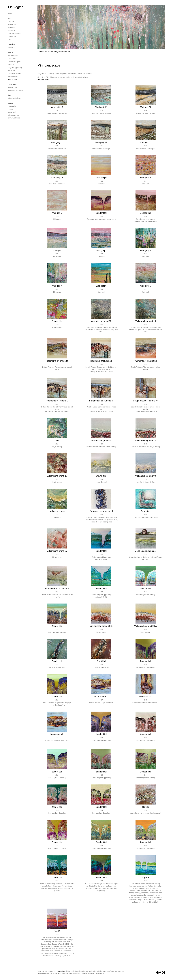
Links (10, 95)
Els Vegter (15, 7)
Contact (11, 103)
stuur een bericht (43, 79)
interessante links (14, 98)
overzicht (11, 47)
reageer (11, 109)
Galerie (10, 52)
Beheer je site (42, 52)
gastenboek (12, 112)
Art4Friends (12, 24)
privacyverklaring (14, 118)
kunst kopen (12, 87)
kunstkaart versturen (15, 90)
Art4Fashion (12, 27)
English (10, 14)
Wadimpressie (13, 56)
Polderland (12, 59)
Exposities (12, 44)
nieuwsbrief (12, 106)
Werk (10, 19)
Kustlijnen (11, 71)
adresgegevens (14, 115)
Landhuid (11, 65)
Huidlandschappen (15, 73)
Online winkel (13, 84)
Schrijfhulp (12, 30)
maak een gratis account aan (60, 52)
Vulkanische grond (15, 62)
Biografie (11, 22)
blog (10, 39)
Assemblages (13, 76)
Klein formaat (13, 79)
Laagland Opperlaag (15, 68)
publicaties (12, 36)
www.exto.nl (61, 971)
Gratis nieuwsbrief (14, 33)
